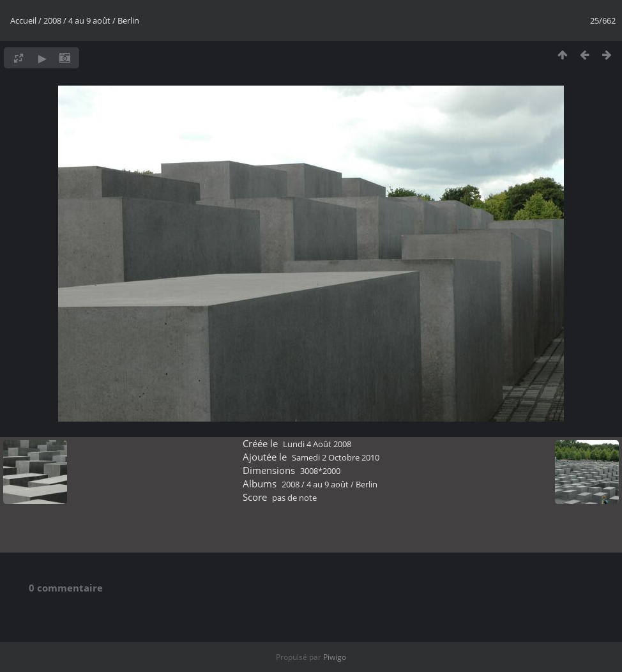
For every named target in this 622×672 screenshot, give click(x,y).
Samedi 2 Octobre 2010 (336, 457)
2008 (52, 20)
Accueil (23, 20)
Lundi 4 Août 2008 (317, 444)
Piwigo (335, 657)
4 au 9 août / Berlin (104, 20)
